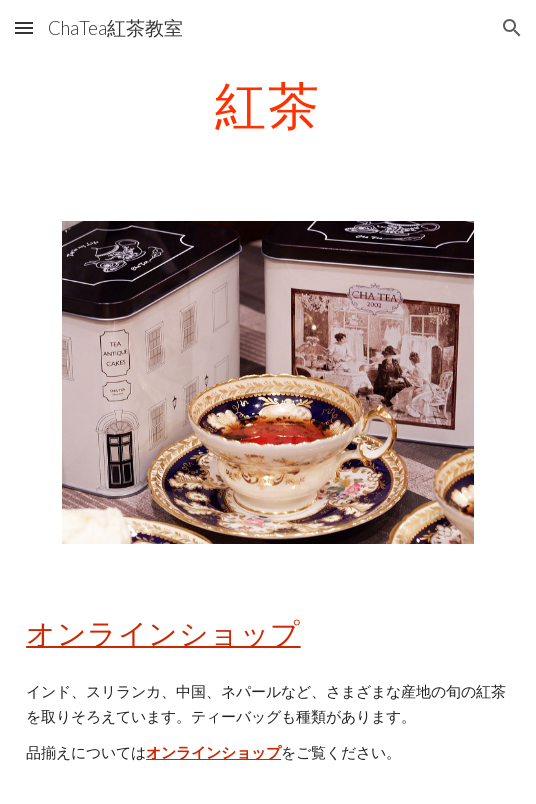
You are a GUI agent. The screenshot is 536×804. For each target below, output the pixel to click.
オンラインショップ (163, 632)
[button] (24, 27)
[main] (268, 105)
